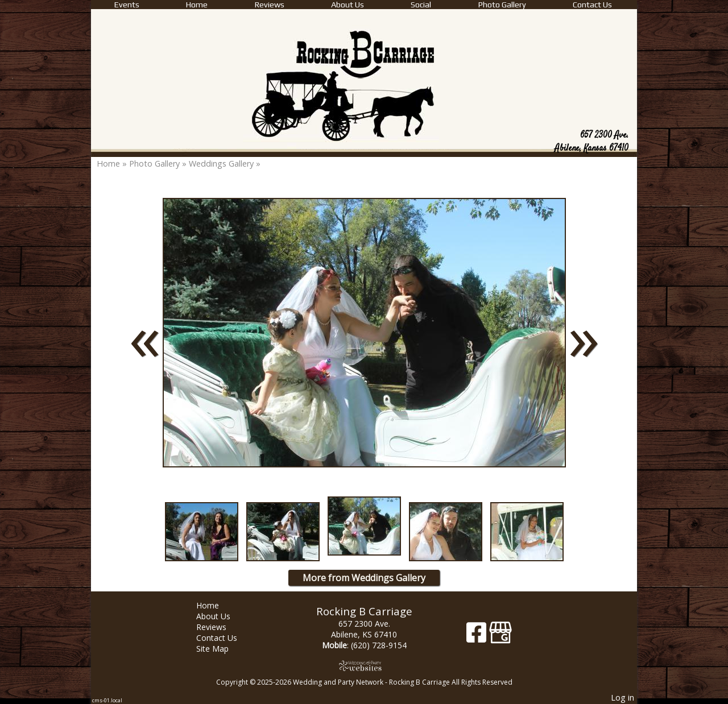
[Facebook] (478, 637)
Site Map (221, 649)
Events (127, 5)
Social (421, 5)
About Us (348, 5)
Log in (622, 697)
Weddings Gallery (221, 163)
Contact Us (592, 5)
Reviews (270, 5)
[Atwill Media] (364, 666)
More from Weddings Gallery (364, 578)
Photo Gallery (502, 5)
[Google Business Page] (500, 637)
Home (197, 5)
